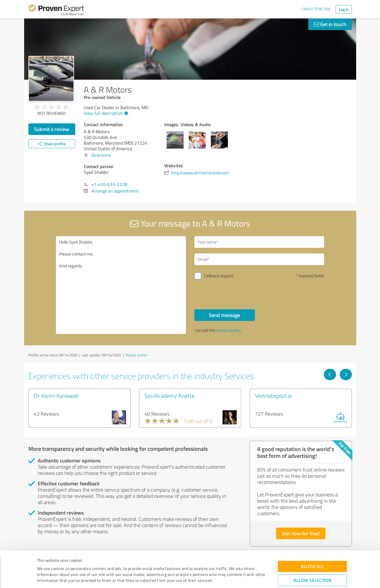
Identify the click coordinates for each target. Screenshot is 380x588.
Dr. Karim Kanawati (56, 395)
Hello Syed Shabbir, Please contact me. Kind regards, (121, 285)
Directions (101, 155)
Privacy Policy (66, 561)
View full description (105, 113)
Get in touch (330, 24)
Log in (344, 9)
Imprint (44, 561)
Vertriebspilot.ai (273, 395)
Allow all (312, 535)
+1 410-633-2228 (109, 184)
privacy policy (229, 330)
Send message (224, 315)
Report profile (137, 355)
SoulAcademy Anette (169, 395)
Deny (312, 567)
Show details (226, 577)
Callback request (219, 276)
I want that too (316, 9)
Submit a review (52, 129)
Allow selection (312, 549)
